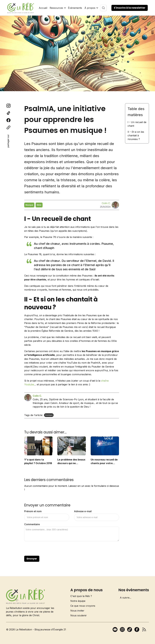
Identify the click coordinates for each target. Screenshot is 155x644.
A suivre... (126, 598)
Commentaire (32, 524)
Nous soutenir (79, 615)
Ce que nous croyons (83, 606)
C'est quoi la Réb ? (81, 596)
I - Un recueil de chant (137, 124)
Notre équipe (78, 601)
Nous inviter (77, 611)
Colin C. (106, 203)
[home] (21, 8)
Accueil (43, 8)
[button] (58, 8)
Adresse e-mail (83, 511)
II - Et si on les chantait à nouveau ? (136, 135)
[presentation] (47, 549)
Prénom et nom (33, 511)
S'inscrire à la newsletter (130, 8)
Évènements (75, 8)
